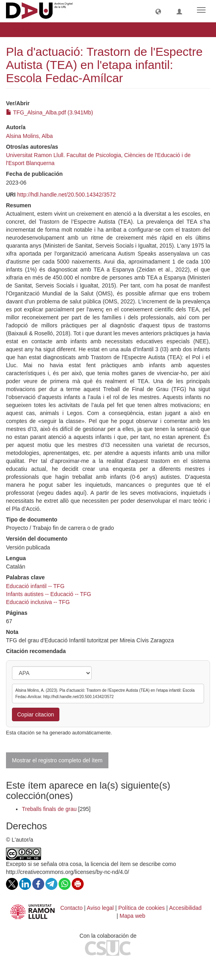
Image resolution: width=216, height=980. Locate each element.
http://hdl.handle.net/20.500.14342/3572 (67, 195)
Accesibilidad (185, 908)
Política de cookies (142, 908)
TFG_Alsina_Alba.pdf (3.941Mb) (49, 112)
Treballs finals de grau (49, 809)
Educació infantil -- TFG (35, 586)
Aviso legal (100, 908)
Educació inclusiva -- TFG (38, 602)
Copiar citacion (36, 714)
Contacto (71, 908)
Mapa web (133, 916)
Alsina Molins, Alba (29, 136)
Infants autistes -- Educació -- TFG (49, 594)
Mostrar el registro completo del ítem (57, 760)
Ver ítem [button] (25, 30)
